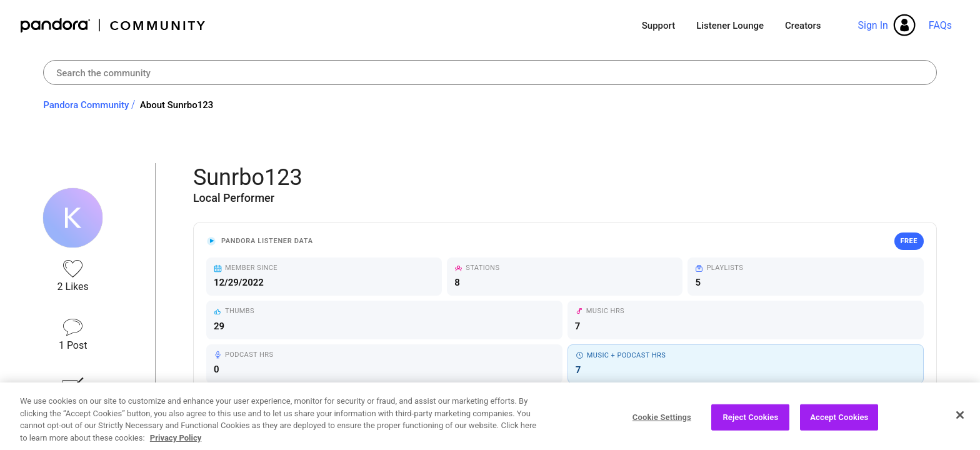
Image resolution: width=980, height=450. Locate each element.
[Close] (960, 419)
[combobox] (490, 72)
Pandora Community (113, 25)
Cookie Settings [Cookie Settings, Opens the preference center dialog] (662, 422)
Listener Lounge (730, 26)
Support (658, 26)
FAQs (940, 25)
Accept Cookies (839, 422)
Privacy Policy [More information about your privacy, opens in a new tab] (176, 442)
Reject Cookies (750, 422)
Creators (803, 26)
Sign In (872, 25)
